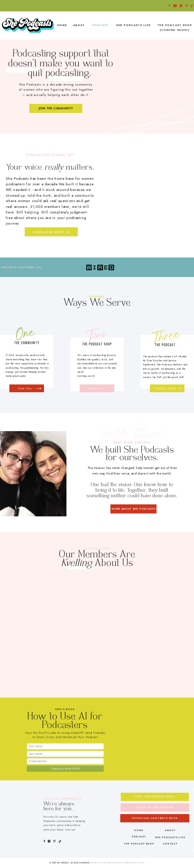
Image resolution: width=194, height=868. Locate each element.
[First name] (65, 746)
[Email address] (65, 761)
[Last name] (65, 754)
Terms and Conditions (117, 863)
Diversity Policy (137, 863)
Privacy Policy (98, 863)
